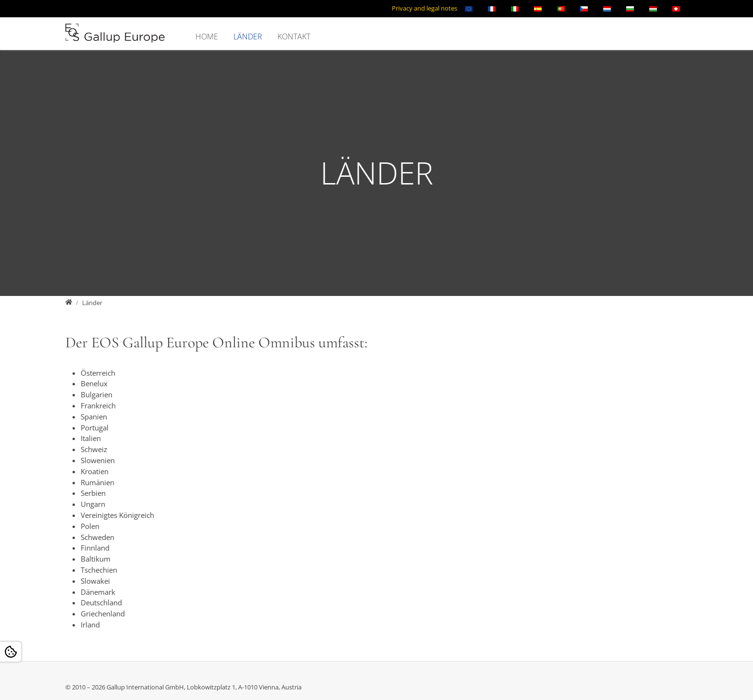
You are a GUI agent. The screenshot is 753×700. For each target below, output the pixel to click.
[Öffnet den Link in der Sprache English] (469, 9)
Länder (248, 37)
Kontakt (294, 37)
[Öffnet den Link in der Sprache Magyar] (653, 9)
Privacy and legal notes (425, 8)
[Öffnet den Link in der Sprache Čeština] (584, 9)
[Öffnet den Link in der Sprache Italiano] (515, 9)
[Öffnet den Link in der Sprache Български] (630, 9)
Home (207, 37)
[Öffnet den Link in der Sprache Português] (561, 9)
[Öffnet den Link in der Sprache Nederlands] (607, 9)
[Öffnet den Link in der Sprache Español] (538, 9)
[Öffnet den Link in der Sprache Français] (492, 9)
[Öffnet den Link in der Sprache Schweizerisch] (676, 9)
